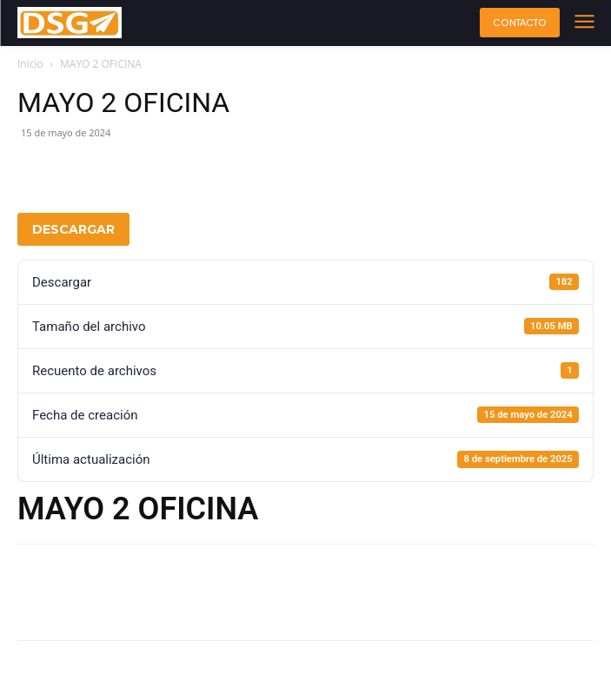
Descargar (73, 229)
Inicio (30, 64)
